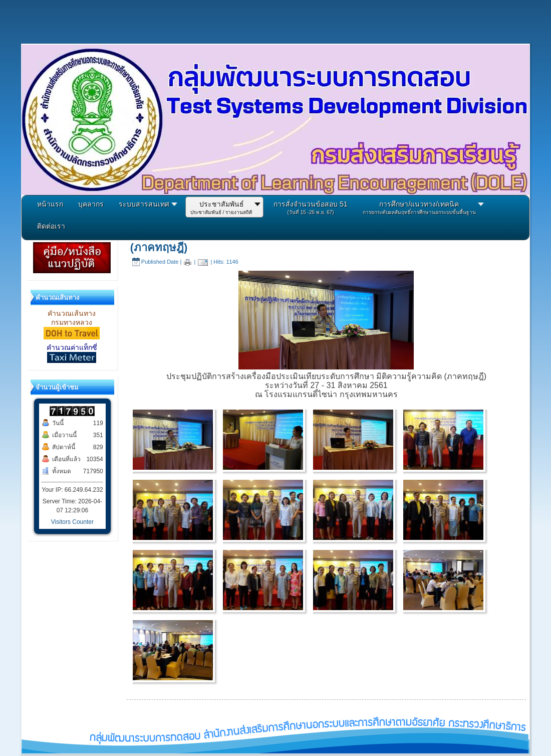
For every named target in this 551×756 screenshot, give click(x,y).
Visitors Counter (72, 522)
